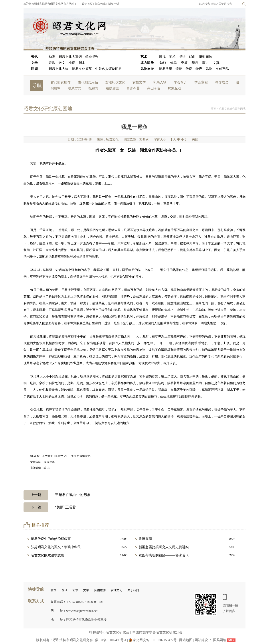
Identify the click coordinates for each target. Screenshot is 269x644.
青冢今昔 (133, 88)
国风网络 (220, 640)
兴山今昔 (154, 88)
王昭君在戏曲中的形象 (57, 495)
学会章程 (201, 82)
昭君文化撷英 (82, 69)
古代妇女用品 (88, 82)
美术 (172, 57)
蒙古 (206, 63)
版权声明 (114, 4)
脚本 (82, 63)
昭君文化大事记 (70, 57)
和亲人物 (160, 82)
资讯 (34, 57)
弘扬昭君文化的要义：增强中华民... (57, 547)
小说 (72, 63)
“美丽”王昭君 (50, 507)
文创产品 (222, 69)
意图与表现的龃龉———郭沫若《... (165, 555)
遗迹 (179, 69)
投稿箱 (94, 88)
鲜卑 (174, 63)
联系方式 (75, 88)
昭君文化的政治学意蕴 (47, 555)
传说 (189, 69)
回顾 (34, 69)
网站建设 (201, 640)
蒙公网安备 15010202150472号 (155, 640)
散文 (62, 63)
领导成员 (222, 82)
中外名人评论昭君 (109, 69)
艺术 (144, 57)
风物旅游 (147, 69)
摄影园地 (206, 57)
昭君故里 (166, 69)
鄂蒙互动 (174, 88)
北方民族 (147, 63)
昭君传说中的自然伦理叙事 (51, 539)
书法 (182, 57)
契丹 (195, 63)
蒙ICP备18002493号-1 (111, 640)
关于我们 (133, 590)
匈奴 (163, 63)
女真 (216, 63)
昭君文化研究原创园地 (232, 109)
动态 (52, 57)
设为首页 (87, 4)
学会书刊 (92, 57)
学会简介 (180, 82)
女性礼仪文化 (115, 82)
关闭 (195, 139)
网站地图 (186, 640)
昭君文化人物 (59, 69)
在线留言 (113, 88)
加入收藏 (100, 4)
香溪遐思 (145, 539)
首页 (213, 109)
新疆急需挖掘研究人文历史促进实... (165, 547)
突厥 (184, 63)
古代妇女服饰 (61, 82)
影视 (162, 57)
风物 (209, 69)
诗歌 (52, 63)
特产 (199, 69)
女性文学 (139, 82)
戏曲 (192, 57)
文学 (34, 63)
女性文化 (117, 590)
